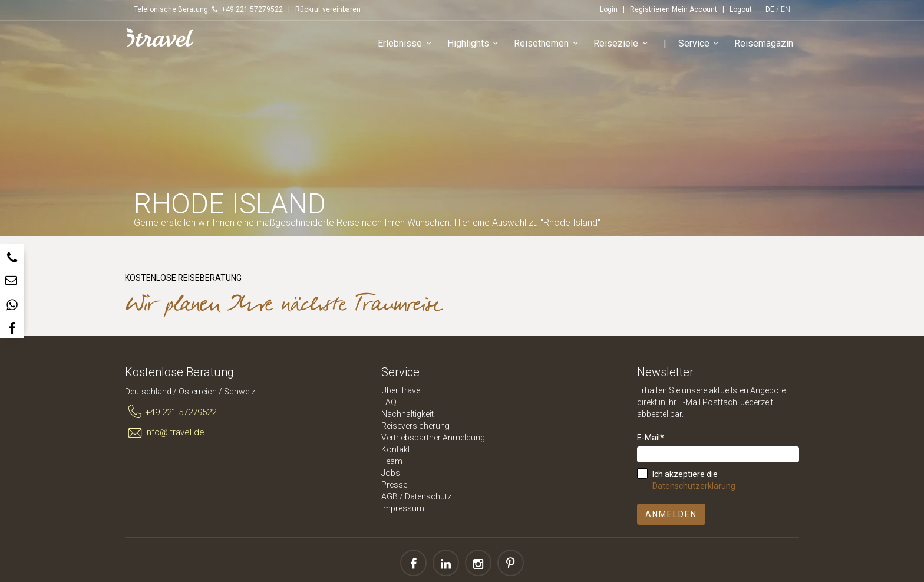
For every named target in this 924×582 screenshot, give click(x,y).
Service (700, 44)
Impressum (403, 508)
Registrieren (650, 9)
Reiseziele (622, 44)
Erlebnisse (406, 44)
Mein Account (694, 9)
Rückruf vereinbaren (328, 9)
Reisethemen (548, 44)
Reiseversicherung (415, 426)
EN (786, 9)
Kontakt (396, 449)
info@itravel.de (165, 433)
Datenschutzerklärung (694, 486)
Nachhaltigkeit (407, 414)
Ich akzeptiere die (694, 480)
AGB (390, 496)
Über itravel (402, 390)
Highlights (475, 44)
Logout (741, 9)
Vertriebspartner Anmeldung (433, 438)
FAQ (389, 402)
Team (392, 461)
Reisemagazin (764, 43)
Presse (394, 485)
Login (609, 9)
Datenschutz (428, 496)
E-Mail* (651, 438)
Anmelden (671, 514)
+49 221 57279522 (171, 412)
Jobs (391, 473)
